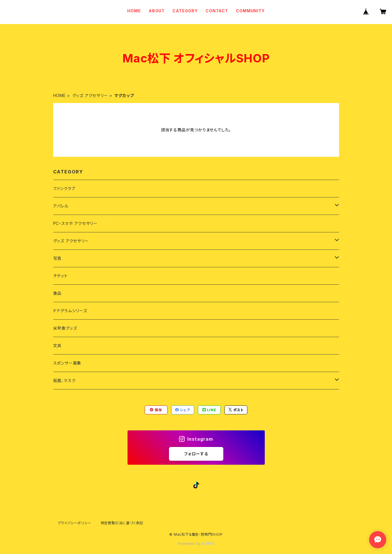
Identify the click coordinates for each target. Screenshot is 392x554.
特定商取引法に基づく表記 (122, 523)
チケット (60, 276)
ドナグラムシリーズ (70, 311)
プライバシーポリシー (75, 523)
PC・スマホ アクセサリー (75, 223)
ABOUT (157, 11)
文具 (57, 346)
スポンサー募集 (67, 363)
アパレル (61, 206)
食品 (57, 293)
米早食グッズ (65, 328)
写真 (57, 258)
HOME (134, 11)
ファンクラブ (64, 188)
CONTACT (217, 11)
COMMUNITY (250, 11)
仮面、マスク (64, 380)
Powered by (196, 544)
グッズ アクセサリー (90, 95)
